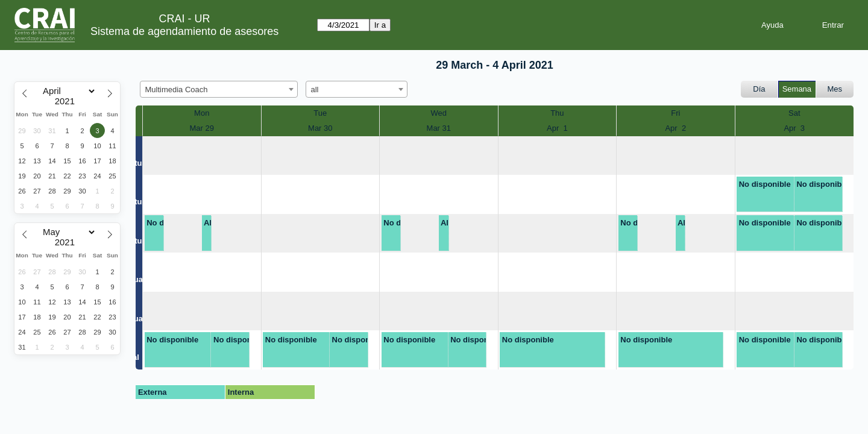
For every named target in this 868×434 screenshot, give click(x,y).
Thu (557, 113)
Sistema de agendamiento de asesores (184, 31)
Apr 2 (675, 128)
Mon (202, 113)
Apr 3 (794, 128)
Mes (835, 89)
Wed (439, 113)
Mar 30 (320, 128)
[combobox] (219, 89)
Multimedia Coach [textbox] (177, 90)
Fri (675, 113)
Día (759, 89)
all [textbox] (315, 90)
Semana (797, 89)
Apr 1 (557, 128)
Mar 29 (202, 128)
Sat (794, 113)
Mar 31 (439, 128)
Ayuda (772, 25)
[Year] (68, 101)
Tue (320, 113)
